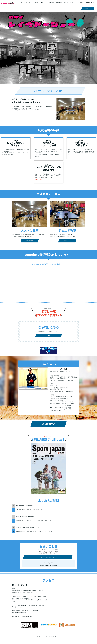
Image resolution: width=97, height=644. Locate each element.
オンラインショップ (70, 3)
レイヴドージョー (23, 3)
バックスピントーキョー (38, 3)
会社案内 (81, 3)
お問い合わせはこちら (48, 557)
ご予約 (49, 336)
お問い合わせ (90, 3)
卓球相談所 (50, 3)
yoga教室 (59, 3)
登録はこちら (39, 179)
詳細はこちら (30, 241)
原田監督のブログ (88, 9)
